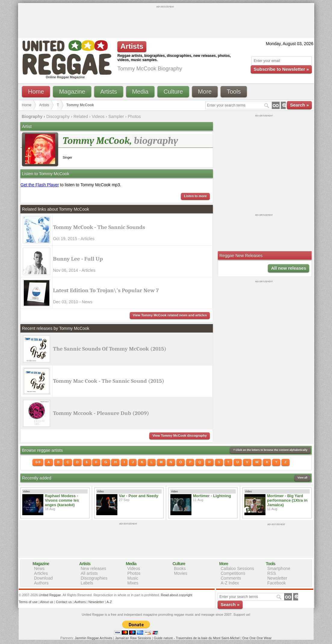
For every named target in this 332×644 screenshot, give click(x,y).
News (39, 568)
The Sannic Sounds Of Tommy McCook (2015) (110, 349)
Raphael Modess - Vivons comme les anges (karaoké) (62, 500)
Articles (41, 573)
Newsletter (277, 578)
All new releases (289, 268)
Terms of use (28, 602)
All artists (89, 573)
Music (133, 578)
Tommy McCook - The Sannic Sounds (99, 227)
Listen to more (195, 196)
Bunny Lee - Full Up (78, 259)
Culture (173, 91)
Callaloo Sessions (237, 568)
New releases (93, 568)
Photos (134, 116)
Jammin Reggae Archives (93, 638)
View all (302, 478)
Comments (231, 578)
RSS (272, 573)
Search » (299, 105)
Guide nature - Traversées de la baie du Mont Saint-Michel (197, 638)
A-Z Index (230, 583)
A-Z (109, 602)
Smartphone (279, 568)
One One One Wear (257, 638)
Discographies (94, 578)
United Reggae (50, 595)
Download (43, 578)
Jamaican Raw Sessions (133, 638)
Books (180, 568)
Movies (181, 573)
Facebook (276, 583)
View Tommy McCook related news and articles (170, 315)
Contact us (64, 602)
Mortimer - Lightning (212, 496)
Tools (234, 91)
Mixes (133, 583)
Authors (41, 583)
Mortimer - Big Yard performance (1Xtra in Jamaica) (287, 500)
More (205, 91)
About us (47, 602)
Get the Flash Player (40, 185)
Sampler (116, 116)
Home (36, 91)
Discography (58, 116)
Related (81, 116)
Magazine (72, 91)
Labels (87, 583)
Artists (109, 91)
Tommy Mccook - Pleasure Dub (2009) (101, 413)
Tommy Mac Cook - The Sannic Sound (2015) (109, 381)
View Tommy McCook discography (180, 435)
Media (140, 91)
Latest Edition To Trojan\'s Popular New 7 (106, 290)
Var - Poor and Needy (139, 496)
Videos (98, 116)
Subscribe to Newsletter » (281, 69)
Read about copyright (177, 595)
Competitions (233, 573)
